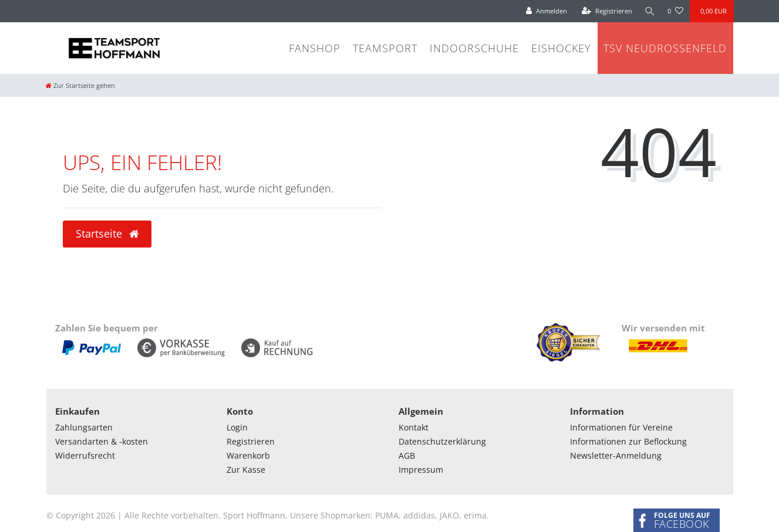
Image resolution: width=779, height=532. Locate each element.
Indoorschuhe (474, 48)
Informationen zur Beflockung (628, 441)
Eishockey (561, 48)
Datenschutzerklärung (442, 441)
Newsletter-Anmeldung (616, 455)
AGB (407, 455)
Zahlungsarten (84, 427)
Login (237, 427)
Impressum (421, 470)
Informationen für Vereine (621, 427)
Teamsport (385, 48)
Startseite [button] (107, 233)
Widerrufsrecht (85, 455)
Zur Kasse (246, 470)
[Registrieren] (606, 11)
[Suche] (649, 11)
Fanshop (315, 48)
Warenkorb (248, 455)
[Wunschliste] (675, 11)
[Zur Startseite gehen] (80, 85)
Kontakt (414, 427)
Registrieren (251, 441)
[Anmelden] (546, 11)
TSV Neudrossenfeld (665, 48)
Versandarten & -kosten (102, 441)
